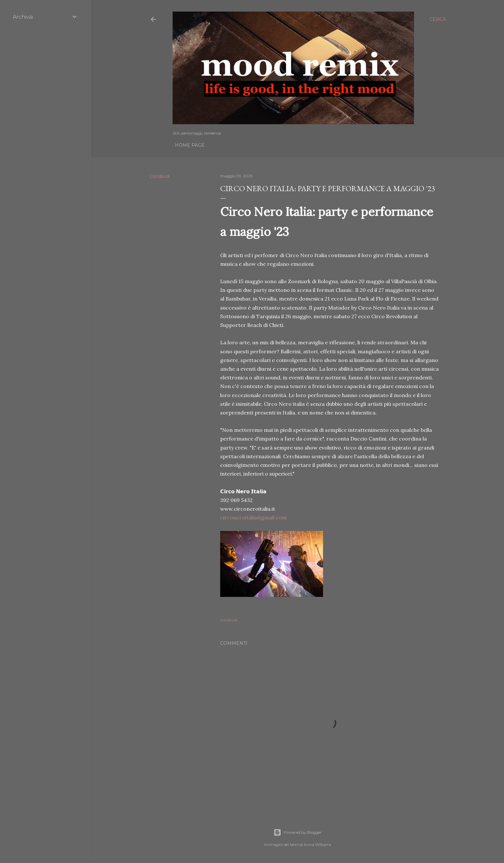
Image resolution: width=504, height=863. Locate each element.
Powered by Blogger (298, 832)
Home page (190, 145)
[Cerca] (438, 19)
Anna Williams (317, 844)
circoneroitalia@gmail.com (253, 517)
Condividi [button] (160, 176)
